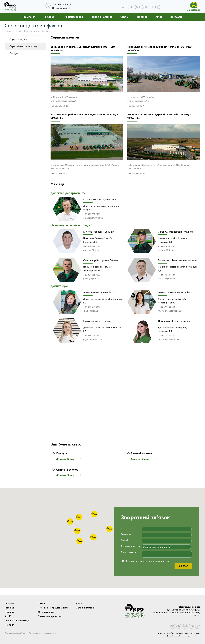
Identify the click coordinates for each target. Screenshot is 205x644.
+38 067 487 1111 (62, 4)
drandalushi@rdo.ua (93, 218)
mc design (196, 636)
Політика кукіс (35, 633)
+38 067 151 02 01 (136, 106)
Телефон (126, 534)
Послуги (14, 53)
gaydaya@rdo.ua (91, 279)
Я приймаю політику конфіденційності (147, 561)
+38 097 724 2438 (92, 214)
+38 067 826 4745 (166, 336)
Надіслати (183, 566)
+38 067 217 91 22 (59, 106)
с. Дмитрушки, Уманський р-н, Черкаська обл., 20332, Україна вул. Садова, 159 (158, 167)
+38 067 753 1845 (92, 336)
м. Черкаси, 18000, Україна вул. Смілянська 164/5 (141, 99)
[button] (94, 514)
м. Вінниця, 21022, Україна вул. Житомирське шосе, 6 (64, 99)
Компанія (29, 17)
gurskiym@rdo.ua (92, 250)
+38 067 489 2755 (92, 246)
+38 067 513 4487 (166, 275)
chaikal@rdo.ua (91, 311)
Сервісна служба (19, 39)
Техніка (50, 17)
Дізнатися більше (69, 459)
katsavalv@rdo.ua (166, 279)
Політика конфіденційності (16, 633)
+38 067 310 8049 (166, 307)
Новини (142, 17)
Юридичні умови (50, 633)
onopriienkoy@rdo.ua (168, 339)
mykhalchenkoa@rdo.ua (170, 311)
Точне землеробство (50, 616)
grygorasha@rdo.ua (93, 339)
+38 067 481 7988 (92, 275)
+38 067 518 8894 (92, 307)
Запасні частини (102, 17)
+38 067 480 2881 (166, 246)
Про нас (9, 608)
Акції (159, 17)
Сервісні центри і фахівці (23, 46)
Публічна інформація (17, 620)
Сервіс (124, 17)
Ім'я (123, 528)
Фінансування (74, 17)
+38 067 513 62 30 (59, 173)
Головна (9, 31)
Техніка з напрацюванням (53, 608)
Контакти (176, 17)
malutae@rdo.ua (166, 250)
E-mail (124, 540)
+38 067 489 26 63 (136, 173)
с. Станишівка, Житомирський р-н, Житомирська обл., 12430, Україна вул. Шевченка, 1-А (85, 167)
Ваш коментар (129, 552)
